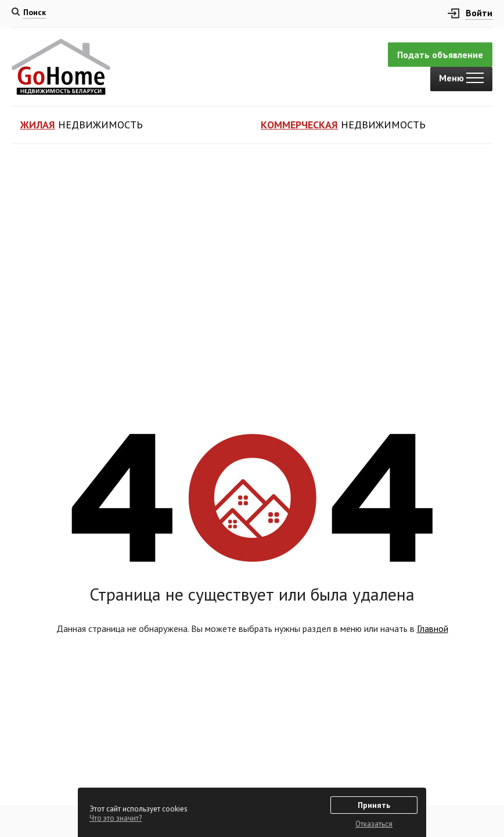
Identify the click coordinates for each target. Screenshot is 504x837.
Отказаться (374, 824)
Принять (374, 805)
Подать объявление (440, 55)
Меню (461, 78)
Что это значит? (116, 818)
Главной (433, 628)
